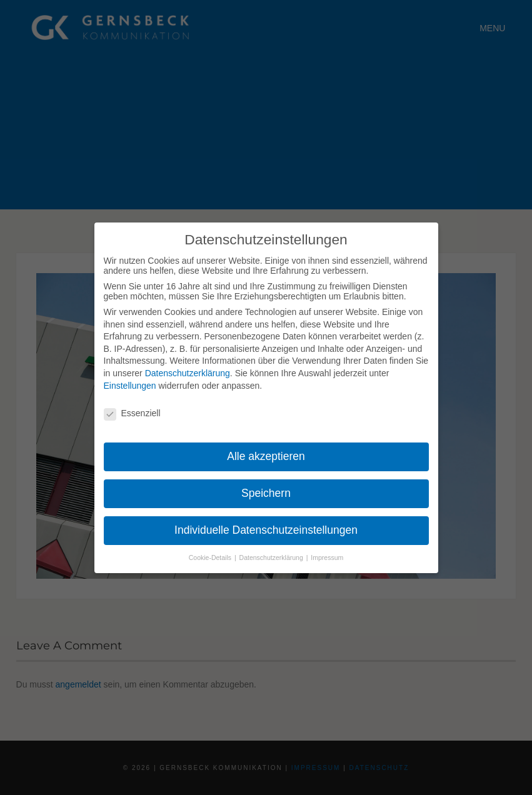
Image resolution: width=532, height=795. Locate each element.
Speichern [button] (266, 493)
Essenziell (132, 413)
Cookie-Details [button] (211, 557)
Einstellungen (130, 386)
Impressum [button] (327, 557)
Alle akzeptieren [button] (266, 456)
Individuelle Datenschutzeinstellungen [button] (266, 530)
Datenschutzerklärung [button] (272, 557)
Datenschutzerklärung (188, 373)
